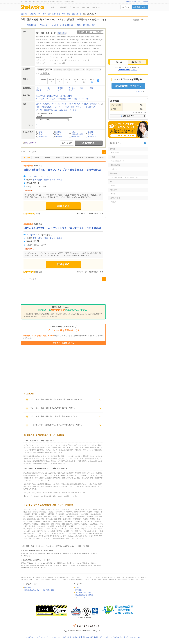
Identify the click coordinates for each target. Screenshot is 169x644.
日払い (74, 132)
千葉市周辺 (89, 577)
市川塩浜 (60, 563)
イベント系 (56, 104)
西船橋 (85, 563)
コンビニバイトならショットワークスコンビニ (43, 637)
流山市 (23, 554)
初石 (22, 563)
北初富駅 (62, 54)
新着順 (37, 158)
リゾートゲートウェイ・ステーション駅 (57, 57)
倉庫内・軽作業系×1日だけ (87, 25)
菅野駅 (39, 40)
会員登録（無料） (140, 7)
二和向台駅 (82, 46)
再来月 (71, 90)
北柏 (64, 565)
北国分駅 (40, 43)
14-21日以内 (51, 99)
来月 (60, 90)
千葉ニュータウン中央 (35, 563)
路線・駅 (90, 32)
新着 (40, 132)
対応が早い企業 (77, 134)
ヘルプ (78, 588)
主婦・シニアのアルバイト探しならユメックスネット (124, 637)
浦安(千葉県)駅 (97, 54)
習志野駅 (93, 43)
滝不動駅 (57, 48)
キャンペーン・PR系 (61, 107)
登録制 (90, 132)
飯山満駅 (58, 46)
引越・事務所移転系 (44, 107)
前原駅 (39, 48)
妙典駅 (45, 40)
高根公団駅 (75, 43)
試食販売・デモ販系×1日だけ (62, 25)
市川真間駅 (61, 40)
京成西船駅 (50, 46)
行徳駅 (87, 37)
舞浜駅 (39, 57)
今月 (49, 90)
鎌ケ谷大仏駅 (94, 51)
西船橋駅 (47, 43)
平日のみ (91, 134)
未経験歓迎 (92, 137)
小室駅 (67, 43)
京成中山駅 (86, 48)
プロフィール (74, 7)
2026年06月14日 (118, 177)
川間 (35, 568)
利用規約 (79, 590)
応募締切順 (90, 158)
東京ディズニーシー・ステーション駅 (51, 63)
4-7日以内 (66, 96)
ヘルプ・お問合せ (143, 2)
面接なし (42, 134)
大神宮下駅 (66, 48)
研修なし (58, 134)
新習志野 (82, 565)
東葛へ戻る (62, 33)
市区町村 (99, 32)
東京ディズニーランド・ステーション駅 (52, 60)
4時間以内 (59, 137)
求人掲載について (131, 2)
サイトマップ (80, 597)
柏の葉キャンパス (73, 563)
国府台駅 (53, 37)
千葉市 (65, 554)
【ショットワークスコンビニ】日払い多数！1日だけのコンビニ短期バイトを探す (51, 496)
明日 (49, 88)
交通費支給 (75, 137)
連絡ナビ (54, 7)
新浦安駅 (87, 54)
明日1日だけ (32, 25)
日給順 (58, 158)
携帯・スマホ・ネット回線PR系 (83, 107)
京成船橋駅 (91, 46)
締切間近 (58, 132)
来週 (92, 88)
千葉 (114, 194)
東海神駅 (55, 43)
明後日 (60, 88)
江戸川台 (72, 565)
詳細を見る (63, 206)
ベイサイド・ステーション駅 (79, 60)
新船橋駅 (56, 51)
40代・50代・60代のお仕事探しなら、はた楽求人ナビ (82, 637)
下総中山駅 (95, 48)
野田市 (85, 554)
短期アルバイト (104, 579)
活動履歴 (63, 7)
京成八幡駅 (85, 40)
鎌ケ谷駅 (70, 54)
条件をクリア (67, 143)
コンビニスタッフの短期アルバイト (46, 579)
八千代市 (24, 556)
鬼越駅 (81, 37)
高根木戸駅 (41, 46)
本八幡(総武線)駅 (73, 40)
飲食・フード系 (70, 110)
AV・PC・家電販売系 (44, 110)
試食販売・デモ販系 (89, 104)
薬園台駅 (49, 51)
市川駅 (46, 37)
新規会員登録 (124, 70)
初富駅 (39, 54)
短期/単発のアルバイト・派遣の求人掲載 (39, 590)
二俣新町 (49, 563)
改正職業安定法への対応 (84, 595)
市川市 (41, 554)
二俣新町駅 (52, 40)
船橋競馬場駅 (76, 48)
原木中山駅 (41, 51)
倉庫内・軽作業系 (43, 104)
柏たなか (97, 565)
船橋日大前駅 (83, 51)
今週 (81, 88)
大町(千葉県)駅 (72, 37)
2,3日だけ (53, 96)
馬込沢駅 (46, 54)
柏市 (49, 554)
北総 (96, 577)
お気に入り (86, 7)
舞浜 (42, 568)
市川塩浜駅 (95, 37)
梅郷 (57, 565)
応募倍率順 (101, 158)
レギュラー (96, 7)
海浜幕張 (33, 565)
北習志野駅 (84, 43)
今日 (38, 88)
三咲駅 (51, 48)
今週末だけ (44, 25)
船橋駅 (99, 46)
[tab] (119, 62)
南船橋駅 (64, 51)
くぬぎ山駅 (54, 54)
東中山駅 (66, 46)
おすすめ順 (26, 158)
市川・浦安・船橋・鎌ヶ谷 (44, 180)
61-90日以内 (83, 99)
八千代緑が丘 (25, 568)
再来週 (39, 90)
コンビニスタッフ (118, 161)
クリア (101, 104)
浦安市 (93, 554)
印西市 (32, 554)
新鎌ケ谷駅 (78, 54)
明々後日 (72, 88)
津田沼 (42, 565)
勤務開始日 (69, 158)
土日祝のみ (43, 137)
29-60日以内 (72, 99)
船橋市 (57, 554)
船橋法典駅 (72, 51)
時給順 (47, 158)
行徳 (92, 563)
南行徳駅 (40, 37)
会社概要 (28, 588)
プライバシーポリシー (83, 592)
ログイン (126, 7)
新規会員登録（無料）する (128, 86)
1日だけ (41, 96)
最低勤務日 (79, 158)
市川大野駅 (61, 37)
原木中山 (24, 565)
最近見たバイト (137, 62)
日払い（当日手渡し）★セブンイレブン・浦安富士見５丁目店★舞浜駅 (62, 170)
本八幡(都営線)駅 (96, 40)
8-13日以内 (40, 99)
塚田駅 (45, 48)
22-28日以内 (62, 99)
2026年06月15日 (132, 177)
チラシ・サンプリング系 (71, 104)
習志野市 (75, 554)
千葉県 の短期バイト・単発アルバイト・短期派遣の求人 (39, 577)
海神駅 (62, 43)
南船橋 (50, 565)
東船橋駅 (73, 46)
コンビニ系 (59, 110)
